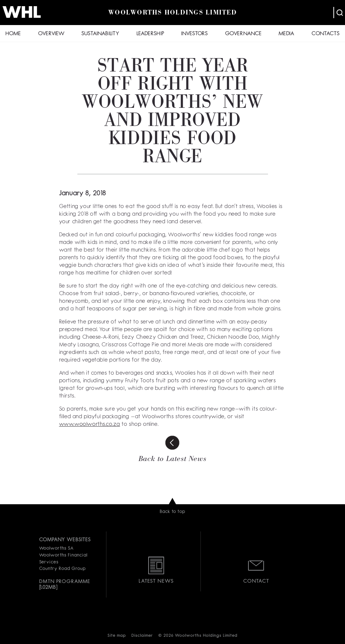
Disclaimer (142, 636)
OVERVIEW (51, 34)
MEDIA (286, 34)
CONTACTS (326, 34)
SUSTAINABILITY (100, 34)
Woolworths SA (56, 549)
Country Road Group (62, 569)
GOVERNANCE (243, 34)
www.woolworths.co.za (90, 425)
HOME (13, 34)
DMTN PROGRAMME (65, 582)
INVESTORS (194, 34)
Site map (117, 636)
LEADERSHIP (150, 34)
